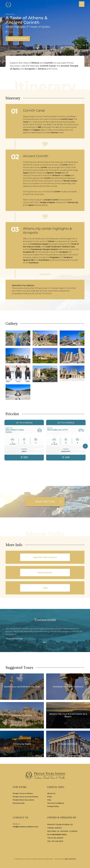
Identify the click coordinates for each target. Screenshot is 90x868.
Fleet (49, 797)
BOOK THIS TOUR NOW (18, 39)
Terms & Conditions (56, 803)
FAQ (49, 800)
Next (85, 448)
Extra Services (19, 803)
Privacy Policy (53, 806)
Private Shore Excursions (23, 800)
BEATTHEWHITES (70, 859)
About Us (51, 793)
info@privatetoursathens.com (25, 827)
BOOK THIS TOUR (45, 502)
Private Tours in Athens (23, 793)
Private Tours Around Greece (25, 797)
